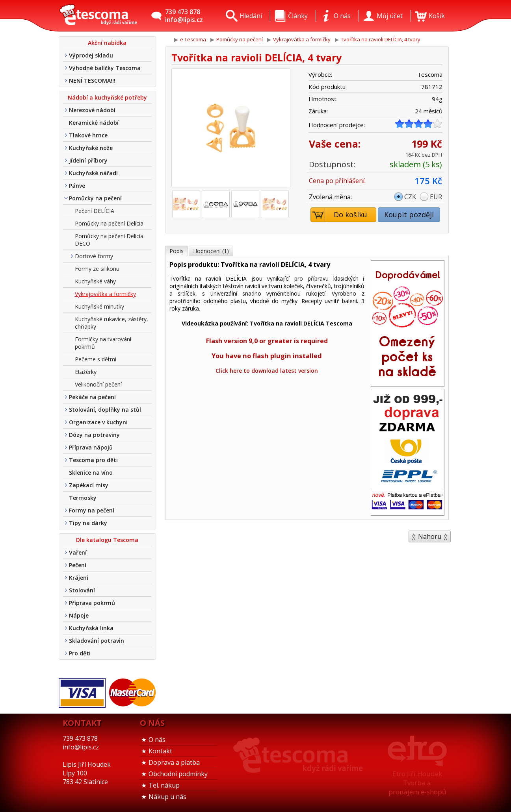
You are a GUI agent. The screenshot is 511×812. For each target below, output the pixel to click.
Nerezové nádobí (92, 110)
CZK (410, 197)
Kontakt (160, 751)
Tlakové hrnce (88, 135)
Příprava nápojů (91, 447)
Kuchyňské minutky (99, 306)
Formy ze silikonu (97, 269)
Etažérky (86, 372)
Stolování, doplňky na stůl (105, 410)
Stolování (82, 590)
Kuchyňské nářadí (93, 173)
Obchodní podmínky (178, 774)
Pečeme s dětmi (96, 359)
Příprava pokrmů (92, 603)
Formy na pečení (92, 510)
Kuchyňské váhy (95, 281)
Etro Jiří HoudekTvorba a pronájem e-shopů (417, 783)
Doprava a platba (174, 762)
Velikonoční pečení (98, 384)
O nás (157, 740)
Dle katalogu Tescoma (107, 540)
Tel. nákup (164, 785)
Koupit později (409, 215)
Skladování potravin (97, 641)
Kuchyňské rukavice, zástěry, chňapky (111, 323)
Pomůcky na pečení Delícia (109, 223)
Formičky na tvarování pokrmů (103, 343)
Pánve (77, 186)
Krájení (79, 578)
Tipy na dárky (88, 523)
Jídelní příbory (88, 160)
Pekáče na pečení (92, 397)
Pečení (78, 565)
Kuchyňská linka (91, 628)
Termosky (83, 498)
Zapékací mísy (89, 485)
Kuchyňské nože (91, 148)
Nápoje (79, 615)
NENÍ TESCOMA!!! (92, 80)
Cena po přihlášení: (337, 181)
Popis (177, 251)
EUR (436, 197)
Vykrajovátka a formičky (105, 294)
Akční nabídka (107, 43)
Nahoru (430, 536)
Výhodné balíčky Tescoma (105, 68)
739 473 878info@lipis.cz (184, 16)
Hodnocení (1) (211, 251)
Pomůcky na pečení (95, 198)
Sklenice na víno (91, 473)
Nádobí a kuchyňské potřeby (107, 97)
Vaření (78, 552)
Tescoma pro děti (93, 460)
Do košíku (339, 215)
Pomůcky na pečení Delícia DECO (109, 240)
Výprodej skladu (91, 55)
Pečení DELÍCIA (95, 211)
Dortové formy (94, 256)
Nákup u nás (167, 797)
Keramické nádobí (94, 123)
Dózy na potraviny (94, 435)
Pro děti (80, 653)
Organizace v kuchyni (98, 422)
